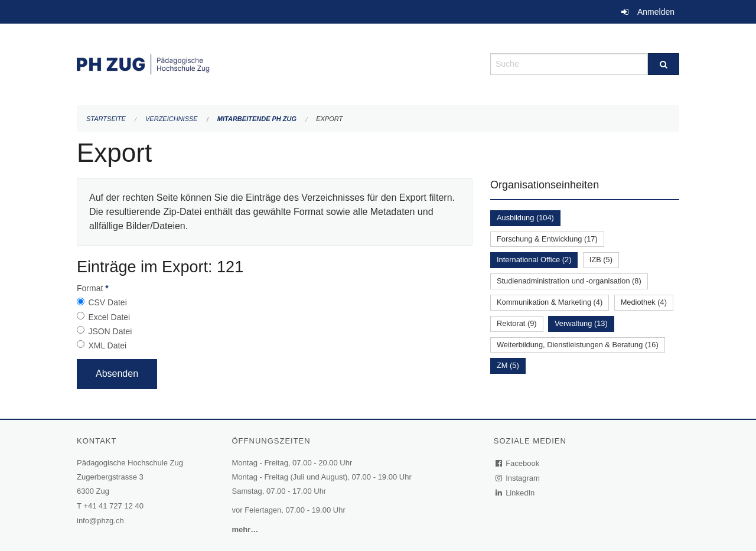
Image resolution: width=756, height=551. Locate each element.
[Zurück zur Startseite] (275, 63)
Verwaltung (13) (581, 323)
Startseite (106, 119)
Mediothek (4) (644, 302)
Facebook (518, 463)
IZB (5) (601, 260)
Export (329, 119)
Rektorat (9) (517, 323)
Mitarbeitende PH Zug (257, 119)
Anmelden (656, 12)
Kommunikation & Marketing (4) (550, 302)
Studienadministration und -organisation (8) (569, 281)
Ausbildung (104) (525, 218)
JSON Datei (110, 331)
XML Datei (107, 345)
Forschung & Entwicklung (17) (547, 239)
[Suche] (664, 64)
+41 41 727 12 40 (113, 506)
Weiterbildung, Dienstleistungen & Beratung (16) (578, 345)
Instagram (518, 478)
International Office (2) (534, 260)
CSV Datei (107, 302)
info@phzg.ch (100, 521)
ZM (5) (508, 365)
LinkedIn (516, 493)
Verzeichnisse (172, 119)
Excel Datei (109, 317)
